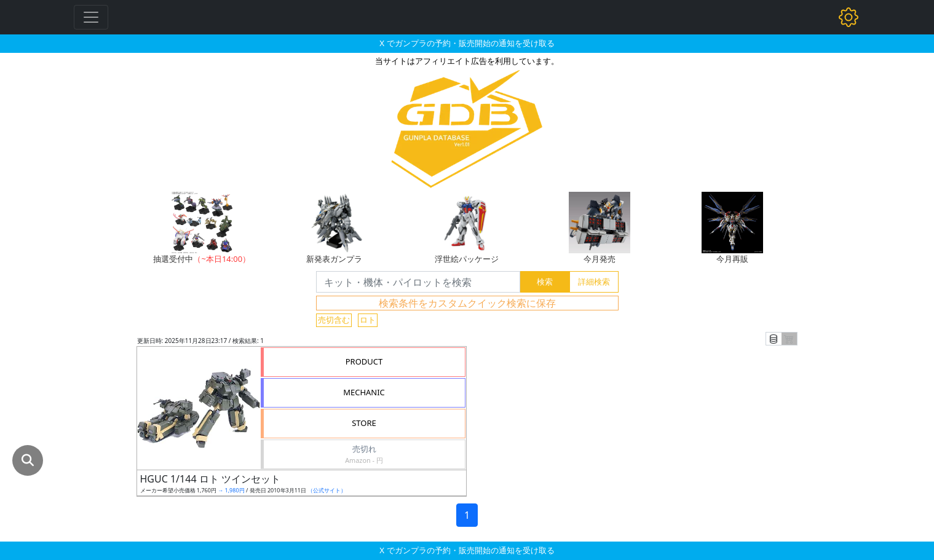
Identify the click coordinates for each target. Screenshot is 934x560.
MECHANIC (364, 392)
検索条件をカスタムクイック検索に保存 (467, 303)
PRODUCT (364, 361)
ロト (368, 320)
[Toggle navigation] (91, 17)
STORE (364, 423)
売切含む (334, 320)
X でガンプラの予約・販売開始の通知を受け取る (467, 43)
